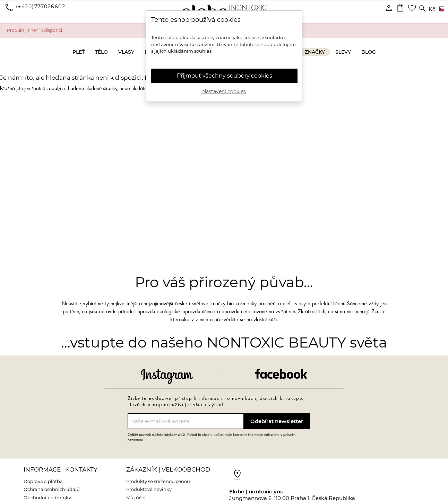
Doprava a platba (43, 481)
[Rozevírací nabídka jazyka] (440, 9)
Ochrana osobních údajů (52, 489)
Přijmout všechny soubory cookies (225, 76)
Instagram (167, 376)
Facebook (281, 374)
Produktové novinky (149, 489)
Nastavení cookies (224, 91)
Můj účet (136, 498)
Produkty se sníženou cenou (158, 481)
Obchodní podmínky (47, 498)
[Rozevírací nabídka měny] (432, 10)
